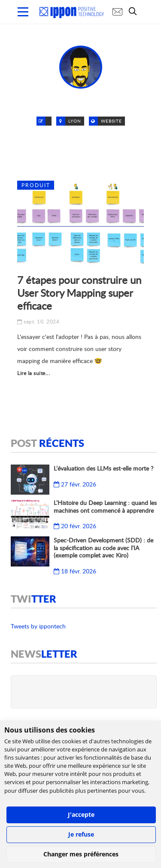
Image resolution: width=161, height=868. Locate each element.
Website (111, 121)
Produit (36, 185)
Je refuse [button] (81, 834)
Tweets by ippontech (38, 626)
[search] (135, 11)
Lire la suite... (33, 373)
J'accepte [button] (81, 814)
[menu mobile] (23, 12)
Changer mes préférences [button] (81, 854)
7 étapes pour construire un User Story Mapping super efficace (79, 293)
